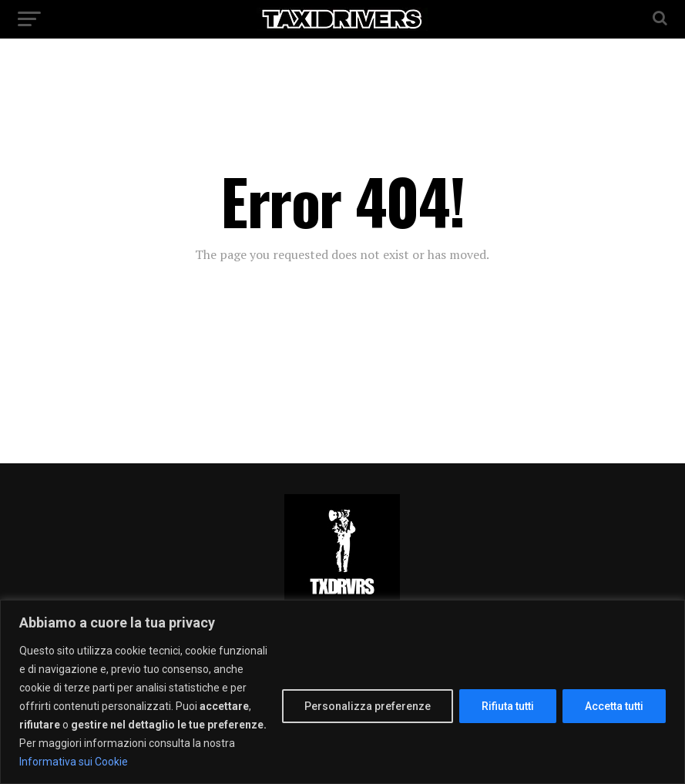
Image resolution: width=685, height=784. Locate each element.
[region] (342, 692)
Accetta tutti (614, 706)
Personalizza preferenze (368, 706)
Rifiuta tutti (508, 706)
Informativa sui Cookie (74, 762)
